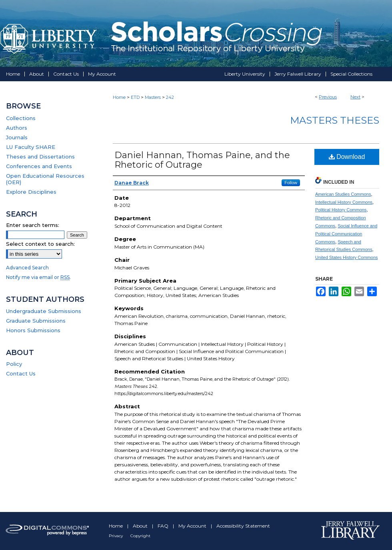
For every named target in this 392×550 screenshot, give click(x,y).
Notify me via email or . (38, 277)
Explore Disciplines (31, 192)
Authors (17, 128)
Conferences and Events (39, 166)
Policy (14, 364)
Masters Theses (335, 120)
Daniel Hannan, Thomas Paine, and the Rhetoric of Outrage (202, 160)
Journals (17, 137)
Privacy (116, 536)
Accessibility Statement (243, 526)
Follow (291, 183)
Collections (21, 118)
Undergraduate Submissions (44, 311)
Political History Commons (341, 210)
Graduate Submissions (36, 321)
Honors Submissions (33, 330)
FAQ (164, 526)
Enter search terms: (33, 225)
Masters (153, 97)
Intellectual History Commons (344, 202)
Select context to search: (40, 244)
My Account (193, 526)
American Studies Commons (343, 194)
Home (119, 97)
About (141, 526)
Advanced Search (27, 268)
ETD (135, 97)
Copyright (140, 536)
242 (170, 97)
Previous (328, 97)
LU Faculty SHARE (31, 147)
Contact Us (21, 373)
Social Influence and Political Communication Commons (346, 234)
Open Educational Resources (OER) (45, 179)
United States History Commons (347, 257)
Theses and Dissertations (40, 157)
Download (347, 157)
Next (355, 97)
